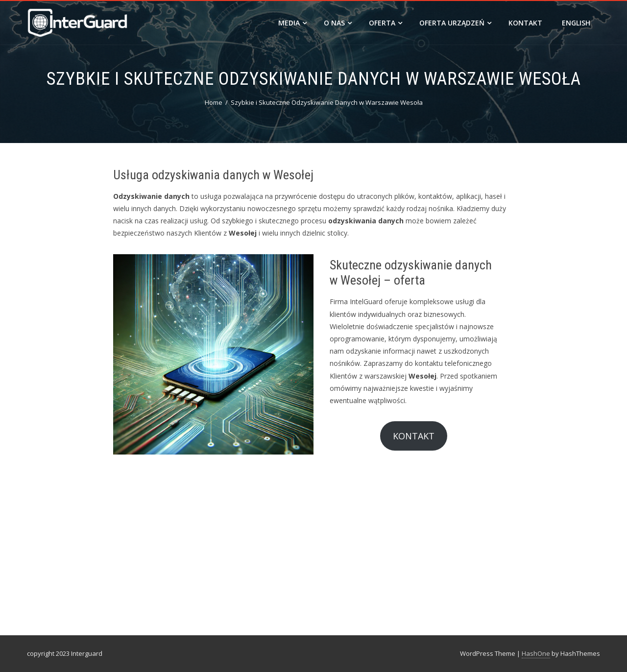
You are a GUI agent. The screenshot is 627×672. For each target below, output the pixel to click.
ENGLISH (576, 23)
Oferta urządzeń (455, 23)
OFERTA (386, 23)
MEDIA (292, 23)
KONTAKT (414, 436)
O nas (338, 23)
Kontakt (525, 23)
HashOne (536, 653)
